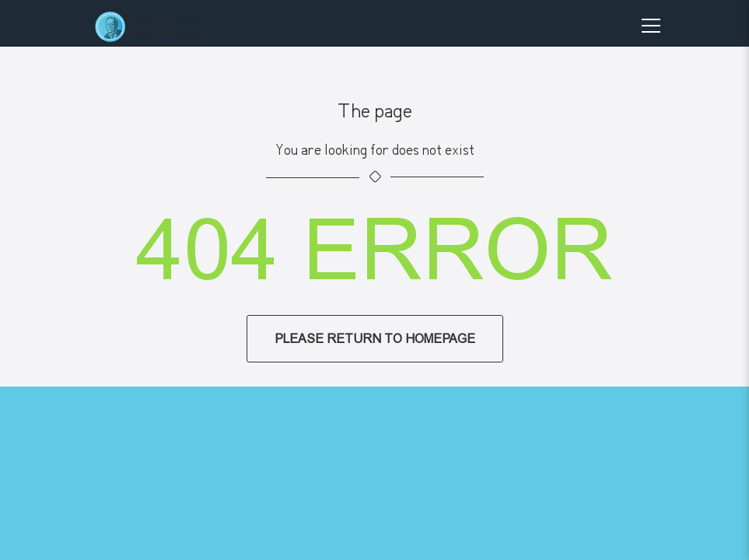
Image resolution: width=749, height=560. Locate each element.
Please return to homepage (375, 339)
